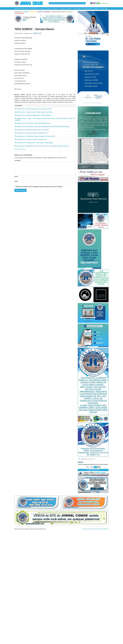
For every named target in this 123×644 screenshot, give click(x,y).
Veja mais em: (18, 12)
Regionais (40, 12)
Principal (26, 12)
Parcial (99, 467)
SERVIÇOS (69, 8)
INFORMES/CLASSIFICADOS (21, 8)
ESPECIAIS (56, 8)
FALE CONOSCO (77, 8)
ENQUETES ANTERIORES (93, 470)
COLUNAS (49, 8)
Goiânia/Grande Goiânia (58, 12)
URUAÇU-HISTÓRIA (87, 8)
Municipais (33, 12)
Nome (16, 176)
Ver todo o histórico (20, 149)
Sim (88, 467)
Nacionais (70, 12)
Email (16, 181)
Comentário (17, 160)
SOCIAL (42, 8)
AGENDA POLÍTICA (34, 8)
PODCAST (62, 8)
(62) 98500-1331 (104, 3)
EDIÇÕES (97, 8)
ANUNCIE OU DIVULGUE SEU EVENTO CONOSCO (96, 529)
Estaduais (47, 12)
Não (92, 467)
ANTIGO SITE (104, 8)
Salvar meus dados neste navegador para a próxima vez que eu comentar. (39, 187)
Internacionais (19, 13)
